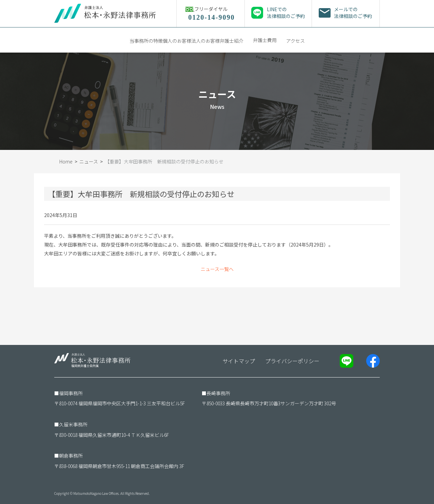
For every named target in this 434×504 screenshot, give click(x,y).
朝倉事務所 (71, 455)
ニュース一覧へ (217, 269)
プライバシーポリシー (292, 361)
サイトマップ (239, 361)
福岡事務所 (71, 393)
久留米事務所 (73, 424)
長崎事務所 (218, 393)
